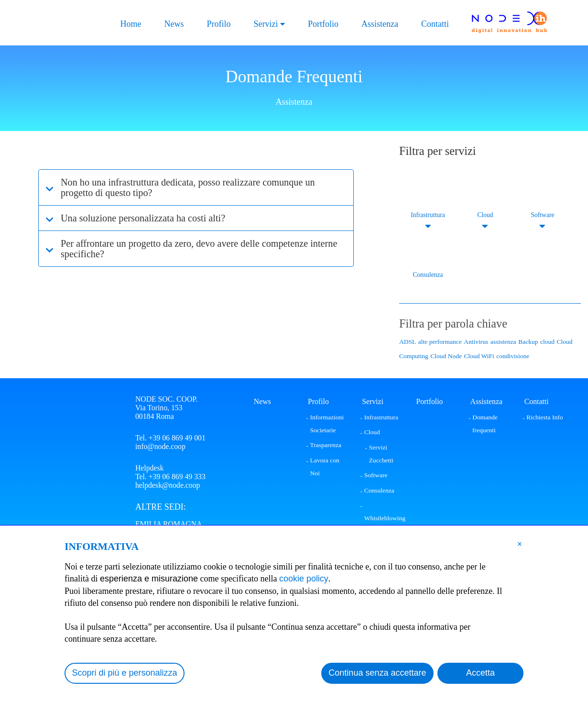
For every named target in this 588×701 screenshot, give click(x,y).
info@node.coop (160, 446)
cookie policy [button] (304, 579)
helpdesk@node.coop (168, 485)
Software (543, 215)
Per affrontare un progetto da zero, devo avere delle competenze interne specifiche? (199, 249)
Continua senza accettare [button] (377, 673)
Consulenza (428, 275)
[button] (520, 544)
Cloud (485, 215)
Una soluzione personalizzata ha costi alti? (143, 218)
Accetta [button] (480, 673)
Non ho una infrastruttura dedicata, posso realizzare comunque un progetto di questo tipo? (188, 187)
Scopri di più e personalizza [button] (125, 673)
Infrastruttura (428, 215)
